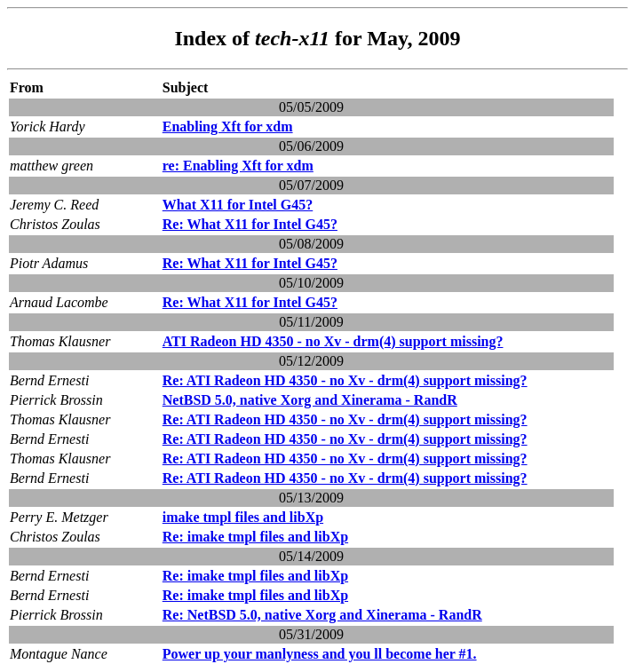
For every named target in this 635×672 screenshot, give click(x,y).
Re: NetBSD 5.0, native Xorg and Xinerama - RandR (322, 615)
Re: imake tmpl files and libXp (255, 537)
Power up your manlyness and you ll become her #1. (320, 654)
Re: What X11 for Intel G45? (250, 224)
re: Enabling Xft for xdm (238, 166)
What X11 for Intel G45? (238, 205)
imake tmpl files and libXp (243, 517)
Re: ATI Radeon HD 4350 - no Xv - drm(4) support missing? (345, 380)
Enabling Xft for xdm (228, 126)
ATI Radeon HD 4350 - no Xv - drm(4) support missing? (333, 341)
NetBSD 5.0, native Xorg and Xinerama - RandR (310, 400)
